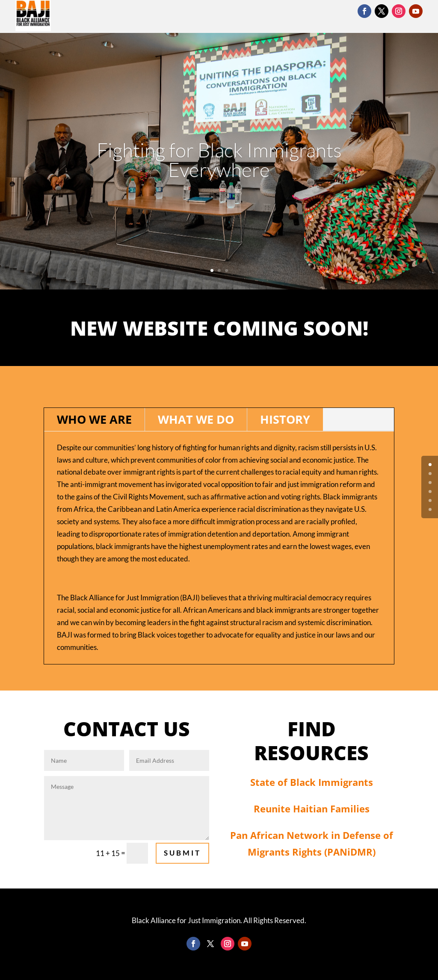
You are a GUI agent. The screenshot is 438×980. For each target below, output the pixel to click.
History (285, 419)
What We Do (196, 419)
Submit (182, 853)
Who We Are (94, 419)
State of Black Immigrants (312, 782)
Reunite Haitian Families (312, 809)
